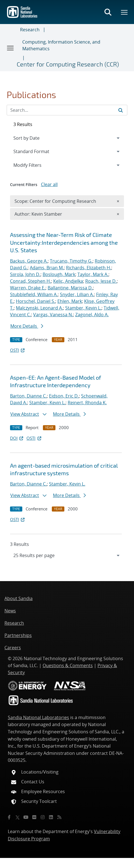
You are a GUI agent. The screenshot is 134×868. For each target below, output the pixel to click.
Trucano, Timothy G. (71, 261)
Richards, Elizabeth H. (89, 268)
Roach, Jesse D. (101, 281)
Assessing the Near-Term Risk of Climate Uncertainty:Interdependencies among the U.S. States (64, 242)
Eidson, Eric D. (64, 396)
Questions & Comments (68, 665)
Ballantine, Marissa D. (70, 288)
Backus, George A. (29, 261)
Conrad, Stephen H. (31, 281)
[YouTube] (26, 817)
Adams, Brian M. (47, 268)
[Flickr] (34, 817)
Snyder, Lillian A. (77, 294)
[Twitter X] (18, 817)
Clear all (49, 184)
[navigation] (67, 555)
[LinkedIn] (51, 817)
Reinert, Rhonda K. (87, 403)
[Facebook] (9, 817)
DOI (17, 438)
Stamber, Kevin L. (83, 308)
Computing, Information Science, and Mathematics (61, 45)
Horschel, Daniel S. (36, 301)
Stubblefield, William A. (34, 294)
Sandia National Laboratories (38, 717)
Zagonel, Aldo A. (92, 315)
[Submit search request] (121, 110)
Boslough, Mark (59, 274)
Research (30, 30)
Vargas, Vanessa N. (53, 315)
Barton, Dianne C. (28, 396)
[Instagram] (43, 817)
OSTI (18, 350)
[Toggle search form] (108, 12)
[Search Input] (67, 110)
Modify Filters (35, 165)
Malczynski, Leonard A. (39, 308)
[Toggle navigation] (11, 48)
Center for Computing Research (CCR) (68, 64)
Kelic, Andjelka (68, 281)
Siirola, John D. (25, 274)
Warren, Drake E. (28, 288)
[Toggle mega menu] (125, 12)
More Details (27, 326)
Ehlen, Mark (70, 301)
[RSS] (59, 817)
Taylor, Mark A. (93, 274)
